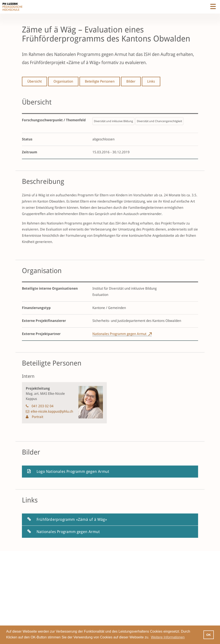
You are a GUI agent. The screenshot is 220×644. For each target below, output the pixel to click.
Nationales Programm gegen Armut (119, 334)
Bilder (131, 81)
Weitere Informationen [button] (168, 637)
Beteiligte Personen (100, 81)
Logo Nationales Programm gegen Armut (73, 471)
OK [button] (209, 635)
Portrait (37, 417)
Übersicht (34, 81)
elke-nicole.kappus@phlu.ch (52, 411)
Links (151, 81)
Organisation (63, 81)
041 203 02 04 (43, 406)
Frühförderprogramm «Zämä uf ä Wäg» (72, 519)
